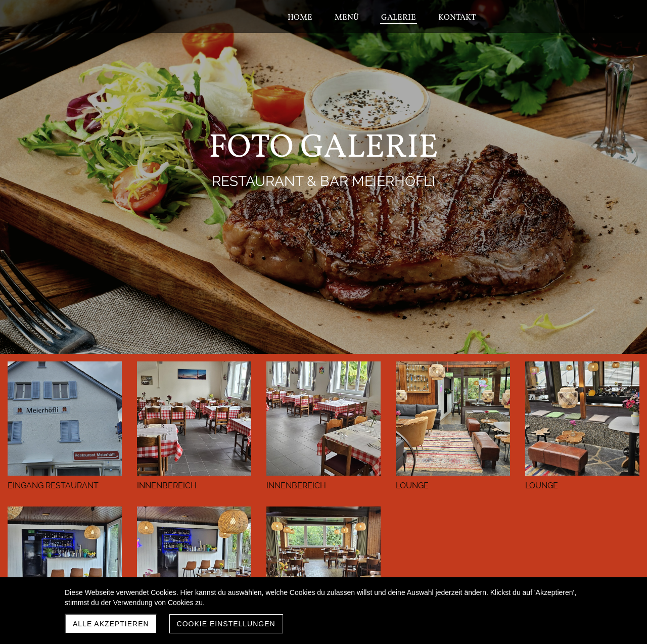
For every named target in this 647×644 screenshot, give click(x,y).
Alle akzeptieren (111, 624)
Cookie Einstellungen (226, 624)
